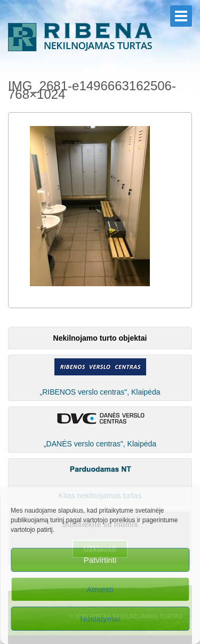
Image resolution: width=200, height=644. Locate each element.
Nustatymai (100, 619)
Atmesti (100, 589)
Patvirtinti (100, 560)
